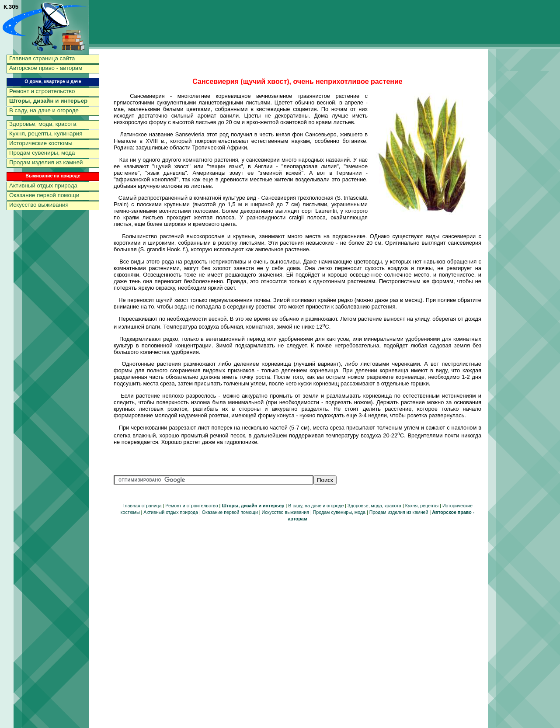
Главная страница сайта (42, 58)
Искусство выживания (39, 205)
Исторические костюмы (41, 143)
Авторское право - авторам (46, 68)
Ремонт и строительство (42, 91)
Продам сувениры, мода (42, 153)
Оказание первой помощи (44, 195)
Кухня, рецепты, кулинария (46, 133)
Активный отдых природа (43, 185)
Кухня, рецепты (422, 506)
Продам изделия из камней (46, 162)
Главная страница (142, 506)
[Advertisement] (525, 186)
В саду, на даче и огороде (44, 110)
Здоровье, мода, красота (43, 124)
